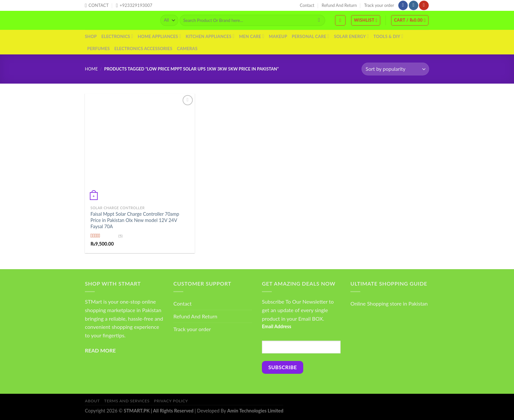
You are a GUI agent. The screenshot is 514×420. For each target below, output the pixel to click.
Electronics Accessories (143, 49)
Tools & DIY (388, 36)
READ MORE (100, 350)
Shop (91, 36)
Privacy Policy (171, 401)
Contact (307, 5)
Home (91, 69)
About (92, 401)
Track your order (379, 5)
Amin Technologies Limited (255, 411)
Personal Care (311, 36)
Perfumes (99, 49)
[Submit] (319, 20)
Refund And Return (339, 5)
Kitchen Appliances (210, 36)
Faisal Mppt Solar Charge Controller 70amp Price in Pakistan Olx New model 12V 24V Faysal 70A (135, 220)
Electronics (117, 36)
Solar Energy (352, 36)
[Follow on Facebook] (403, 6)
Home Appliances (159, 36)
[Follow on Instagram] (414, 6)
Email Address (277, 326)
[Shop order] (395, 69)
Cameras (187, 49)
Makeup (278, 36)
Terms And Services (127, 401)
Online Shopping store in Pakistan (389, 303)
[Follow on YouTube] (424, 6)
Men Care (252, 36)
